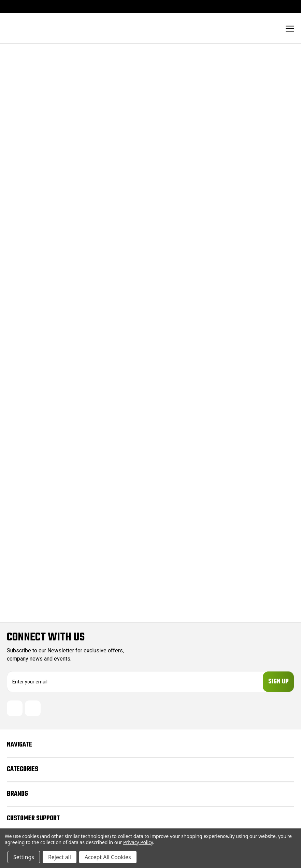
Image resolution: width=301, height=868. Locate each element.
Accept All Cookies (108, 857)
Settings (24, 857)
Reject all (60, 857)
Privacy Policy (138, 842)
